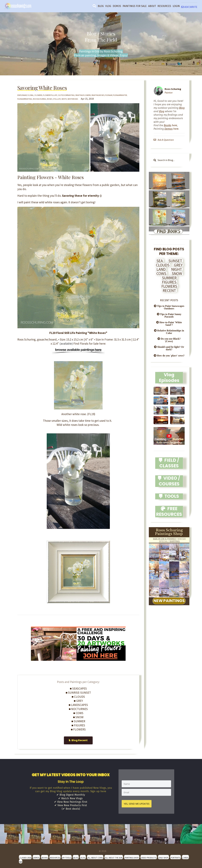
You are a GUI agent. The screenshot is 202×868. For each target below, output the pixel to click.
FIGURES (169, 282)
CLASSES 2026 (25, 857)
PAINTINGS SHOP (132, 857)
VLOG (108, 6)
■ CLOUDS (78, 697)
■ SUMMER (78, 721)
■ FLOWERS (78, 729)
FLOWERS (169, 286)
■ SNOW (78, 717)
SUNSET (175, 261)
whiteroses (73, 99)
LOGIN (176, 6)
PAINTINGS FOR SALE (135, 6)
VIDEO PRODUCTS (149, 857)
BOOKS (45, 857)
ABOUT (152, 6)
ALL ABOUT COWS (95, 857)
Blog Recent (78, 740)
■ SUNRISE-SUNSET (78, 693)
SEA (160, 261)
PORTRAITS (175, 857)
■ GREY (78, 701)
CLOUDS (163, 265)
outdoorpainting (66, 95)
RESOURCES (164, 6)
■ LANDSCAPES (78, 705)
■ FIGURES (78, 725)
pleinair (109, 95)
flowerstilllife (50, 95)
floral (31, 95)
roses (50, 99)
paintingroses (98, 95)
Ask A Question (164, 140)
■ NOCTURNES (78, 709)
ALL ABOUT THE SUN (114, 857)
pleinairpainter (120, 95)
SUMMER (169, 278)
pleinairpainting (25, 99)
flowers (38, 95)
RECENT (169, 290)
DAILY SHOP (163, 857)
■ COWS (78, 713)
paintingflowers (83, 95)
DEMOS (117, 6)
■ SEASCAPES (78, 688)
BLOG (101, 6)
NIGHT (177, 269)
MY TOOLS (67, 857)
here (170, 125)
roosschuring (40, 99)
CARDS (185, 857)
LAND (161, 269)
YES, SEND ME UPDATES (138, 803)
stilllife (57, 99)
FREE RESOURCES (169, 511)
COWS (161, 273)
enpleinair (22, 95)
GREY (178, 265)
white (64, 99)
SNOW (177, 273)
